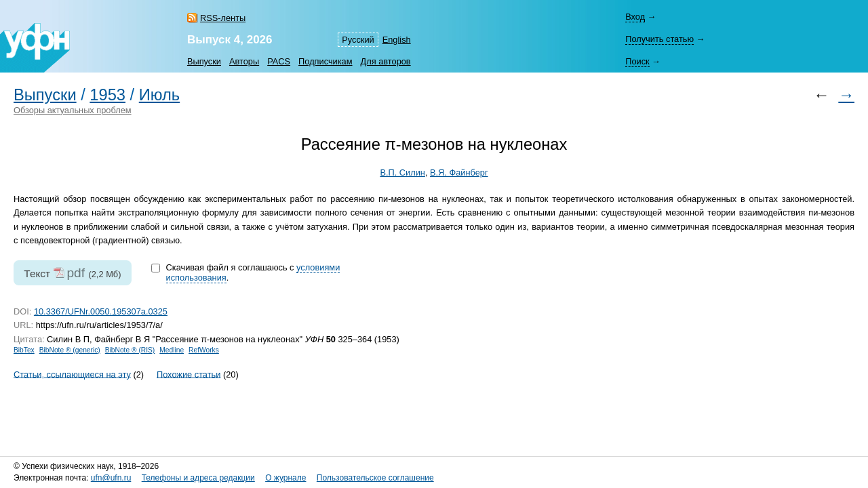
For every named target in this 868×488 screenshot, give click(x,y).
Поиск (637, 61)
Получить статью (659, 39)
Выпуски (204, 61)
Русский (358, 40)
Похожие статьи (189, 374)
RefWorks (204, 350)
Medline (172, 350)
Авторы (244, 61)
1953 (107, 95)
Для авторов (386, 61)
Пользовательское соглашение (375, 478)
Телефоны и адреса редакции (198, 478)
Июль (159, 95)
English (397, 40)
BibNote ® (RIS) (130, 350)
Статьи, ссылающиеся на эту (72, 374)
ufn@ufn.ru (111, 478)
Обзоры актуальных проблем (73, 110)
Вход (635, 17)
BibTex (24, 350)
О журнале (285, 478)
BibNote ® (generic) (70, 350)
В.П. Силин (402, 172)
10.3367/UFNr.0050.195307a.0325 (101, 311)
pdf (76, 273)
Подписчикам (325, 61)
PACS (279, 61)
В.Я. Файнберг (459, 172)
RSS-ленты (223, 18)
